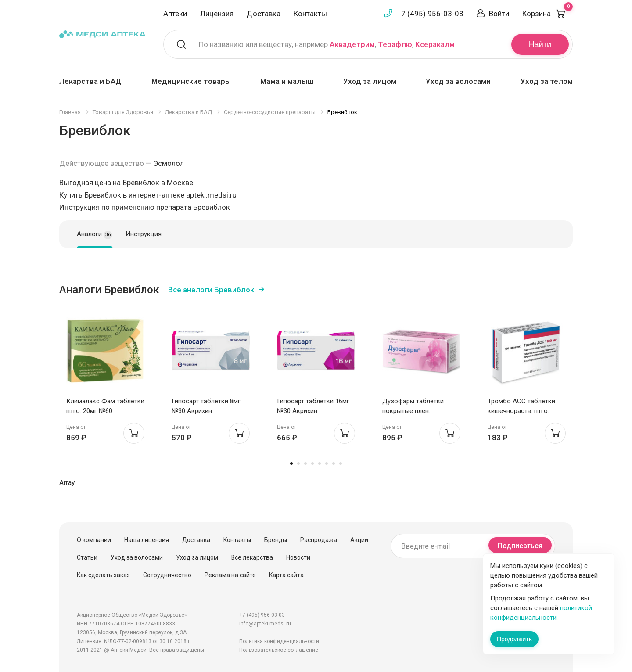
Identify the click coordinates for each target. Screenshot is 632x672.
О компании (94, 540)
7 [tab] (334, 464)
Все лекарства (252, 557)
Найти (540, 44)
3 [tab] (305, 464)
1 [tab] (291, 464)
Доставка (264, 14)
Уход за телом (547, 81)
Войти (499, 14)
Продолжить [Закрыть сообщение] (514, 639)
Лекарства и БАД (90, 81)
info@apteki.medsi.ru (265, 624)
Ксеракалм (435, 44)
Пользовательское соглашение (279, 650)
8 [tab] (341, 464)
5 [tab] (320, 464)
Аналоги (95, 234)
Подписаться (520, 546)
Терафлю (395, 44)
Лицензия (217, 14)
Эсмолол (169, 163)
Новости (298, 557)
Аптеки (175, 14)
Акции (359, 540)
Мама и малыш (287, 81)
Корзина (548, 14)
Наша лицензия (147, 540)
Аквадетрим (352, 44)
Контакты (310, 14)
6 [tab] (327, 464)
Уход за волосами (458, 81)
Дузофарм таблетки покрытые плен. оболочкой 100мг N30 (415, 411)
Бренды (276, 540)
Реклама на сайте (230, 575)
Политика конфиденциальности (279, 641)
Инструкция (144, 234)
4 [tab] (312, 464)
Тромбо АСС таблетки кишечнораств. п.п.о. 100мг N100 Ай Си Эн (521, 411)
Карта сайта (286, 575)
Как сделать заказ (103, 575)
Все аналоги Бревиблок (211, 290)
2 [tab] (298, 464)
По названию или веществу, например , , (327, 44)
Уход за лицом (370, 81)
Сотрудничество (167, 575)
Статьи (87, 557)
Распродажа (319, 540)
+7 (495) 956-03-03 (430, 14)
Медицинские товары (191, 81)
